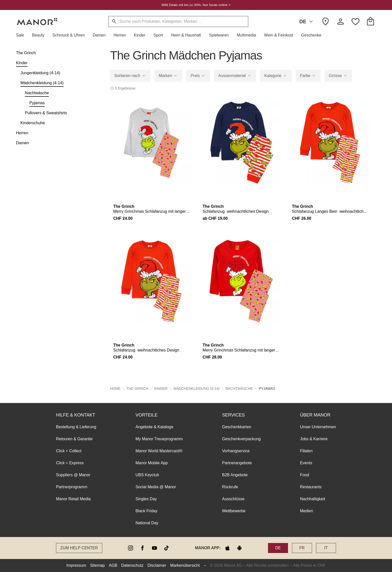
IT (326, 548)
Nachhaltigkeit (313, 499)
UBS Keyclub (147, 475)
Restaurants (311, 487)
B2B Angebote (235, 475)
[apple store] (227, 548)
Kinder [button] (161, 388)
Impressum (76, 565)
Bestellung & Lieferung (76, 427)
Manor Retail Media (73, 499)
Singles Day (146, 499)
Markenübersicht (185, 565)
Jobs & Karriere (314, 439)
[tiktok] (166, 548)
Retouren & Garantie (74, 439)
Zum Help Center (79, 548)
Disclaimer (157, 565)
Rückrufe (230, 487)
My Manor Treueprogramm (159, 439)
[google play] (239, 548)
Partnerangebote (237, 463)
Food (304, 475)
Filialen (306, 451)
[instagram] (130, 548)
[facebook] (142, 548)
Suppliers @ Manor (73, 475)
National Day (147, 523)
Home (115, 388)
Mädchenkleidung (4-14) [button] (196, 388)
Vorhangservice (236, 451)
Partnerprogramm (72, 487)
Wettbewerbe (234, 511)
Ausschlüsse (233, 499)
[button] (22, 35)
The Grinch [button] (137, 388)
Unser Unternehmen (318, 427)
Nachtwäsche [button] (239, 388)
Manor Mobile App (152, 463)
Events (306, 463)
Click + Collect (69, 451)
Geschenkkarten (237, 427)
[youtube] (154, 548)
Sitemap (98, 565)
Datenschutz (132, 565)
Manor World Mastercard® (159, 451)
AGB (113, 565)
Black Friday (146, 511)
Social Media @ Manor (156, 487)
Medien (306, 511)
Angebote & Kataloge (154, 427)
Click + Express (70, 463)
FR (302, 548)
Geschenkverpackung (241, 439)
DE (307, 21)
